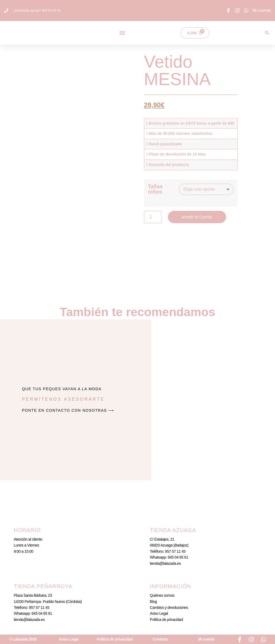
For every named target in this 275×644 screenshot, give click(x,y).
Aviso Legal (159, 613)
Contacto (160, 639)
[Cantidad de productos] (153, 217)
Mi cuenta (206, 639)
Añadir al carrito (197, 217)
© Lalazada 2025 (23, 639)
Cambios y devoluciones (169, 607)
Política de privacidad (166, 620)
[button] (122, 33)
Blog (153, 602)
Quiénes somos (162, 595)
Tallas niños (155, 189)
